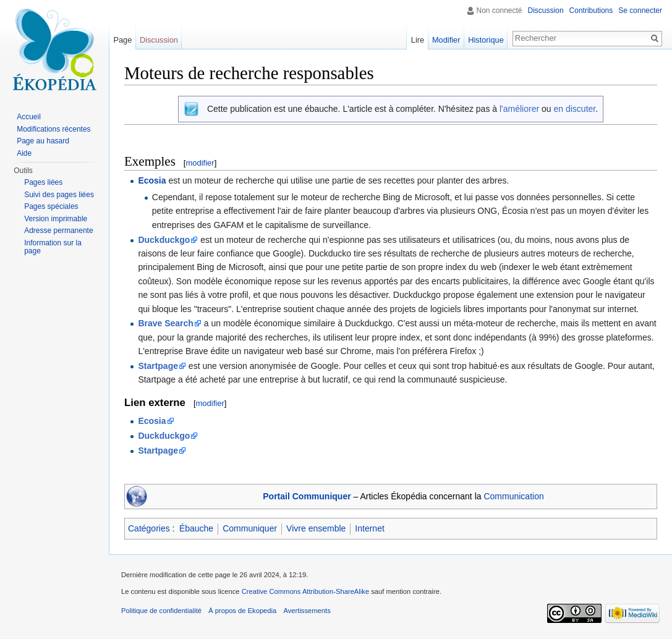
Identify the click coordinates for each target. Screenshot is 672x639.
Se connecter (640, 11)
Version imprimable (56, 219)
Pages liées (43, 182)
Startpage (158, 366)
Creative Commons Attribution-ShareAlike (305, 591)
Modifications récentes (53, 129)
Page (122, 40)
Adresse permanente (58, 231)
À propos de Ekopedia (242, 611)
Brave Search (166, 323)
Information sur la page (53, 247)
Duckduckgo (164, 240)
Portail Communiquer (307, 496)
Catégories (149, 528)
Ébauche (196, 528)
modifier (200, 163)
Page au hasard (43, 141)
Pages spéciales (51, 206)
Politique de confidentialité (161, 611)
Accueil (29, 117)
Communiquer (250, 528)
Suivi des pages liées (59, 195)
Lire (418, 40)
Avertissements (307, 611)
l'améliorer (519, 109)
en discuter (574, 109)
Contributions (591, 11)
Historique (486, 40)
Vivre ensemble (316, 528)
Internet (369, 528)
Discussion (546, 11)
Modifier (446, 40)
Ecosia (152, 180)
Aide (24, 153)
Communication (513, 496)
